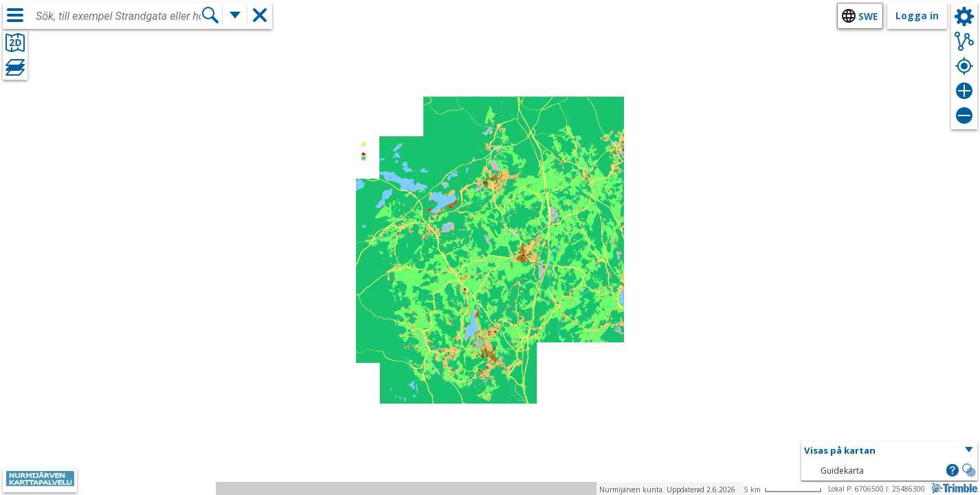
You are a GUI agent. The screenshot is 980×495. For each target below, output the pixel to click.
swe (868, 16)
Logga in (917, 15)
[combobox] (118, 16)
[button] (889, 451)
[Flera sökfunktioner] (235, 15)
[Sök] (210, 15)
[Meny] (15, 15)
